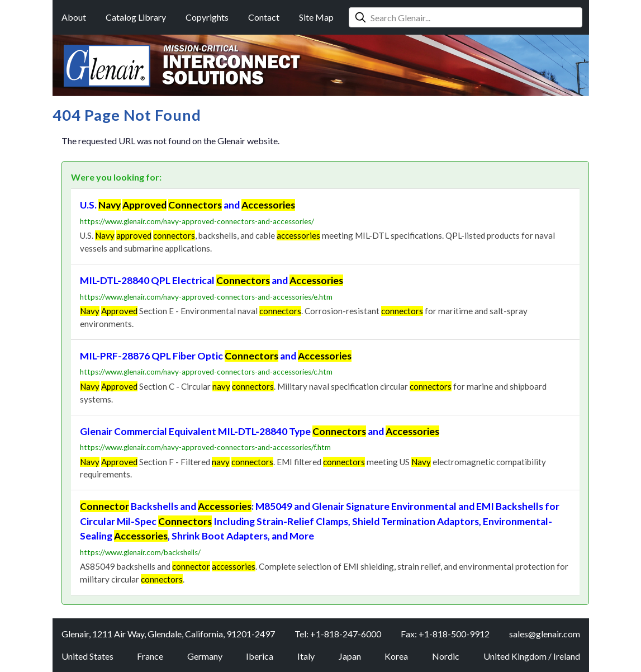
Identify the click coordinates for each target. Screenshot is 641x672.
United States (87, 656)
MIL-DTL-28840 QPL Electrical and (212, 280)
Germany (205, 656)
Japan (350, 656)
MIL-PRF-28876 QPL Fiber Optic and (216, 356)
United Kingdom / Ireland (532, 656)
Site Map (316, 17)
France (150, 656)
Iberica (260, 656)
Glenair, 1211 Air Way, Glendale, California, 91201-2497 (168, 634)
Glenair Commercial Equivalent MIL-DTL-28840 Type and (260, 431)
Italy (306, 656)
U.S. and (187, 205)
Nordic (446, 656)
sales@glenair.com (545, 634)
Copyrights (207, 17)
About (74, 17)
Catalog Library (136, 17)
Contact (264, 17)
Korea (396, 656)
